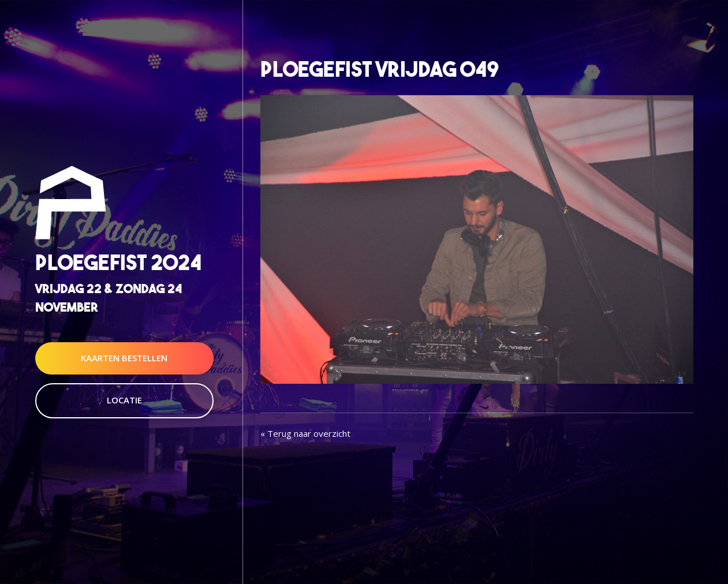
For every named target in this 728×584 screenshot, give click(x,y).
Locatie (124, 400)
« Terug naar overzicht (305, 433)
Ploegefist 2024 (118, 263)
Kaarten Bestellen (124, 358)
